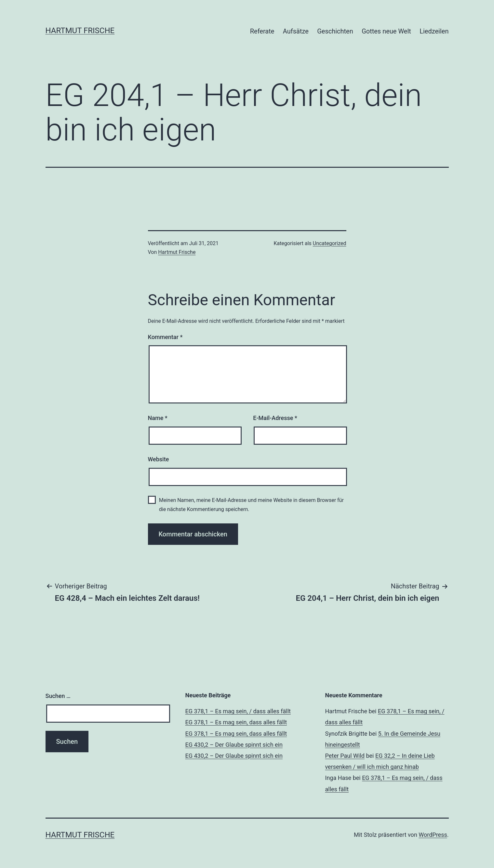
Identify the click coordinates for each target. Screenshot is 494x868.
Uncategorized (330, 243)
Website (159, 459)
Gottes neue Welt (386, 31)
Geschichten (335, 31)
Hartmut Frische (80, 31)
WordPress (433, 835)
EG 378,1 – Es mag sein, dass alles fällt (236, 722)
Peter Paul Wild (345, 756)
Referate (262, 31)
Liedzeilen (434, 31)
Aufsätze (296, 31)
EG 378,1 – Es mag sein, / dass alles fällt (238, 711)
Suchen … (58, 696)
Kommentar (165, 337)
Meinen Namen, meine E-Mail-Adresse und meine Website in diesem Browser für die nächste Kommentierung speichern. (251, 505)
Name (158, 418)
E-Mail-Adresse (275, 418)
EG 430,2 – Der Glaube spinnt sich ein (234, 745)
